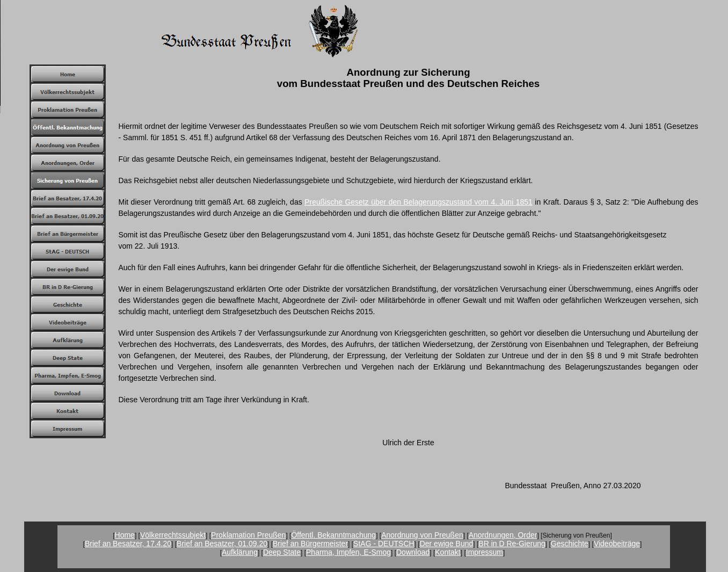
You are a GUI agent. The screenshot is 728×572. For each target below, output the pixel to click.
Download (413, 552)
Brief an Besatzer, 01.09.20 (222, 544)
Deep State (282, 552)
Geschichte (570, 544)
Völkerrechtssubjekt (173, 535)
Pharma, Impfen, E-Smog (348, 552)
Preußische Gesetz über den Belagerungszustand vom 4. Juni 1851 (418, 202)
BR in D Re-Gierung (512, 544)
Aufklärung (240, 552)
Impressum (485, 552)
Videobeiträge (617, 544)
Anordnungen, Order (503, 535)
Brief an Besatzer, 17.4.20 (128, 544)
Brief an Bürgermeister (310, 544)
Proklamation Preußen (248, 535)
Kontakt (447, 552)
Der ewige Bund (447, 544)
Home (125, 535)
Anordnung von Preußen (422, 535)
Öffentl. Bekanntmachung (333, 535)
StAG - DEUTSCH (384, 544)
